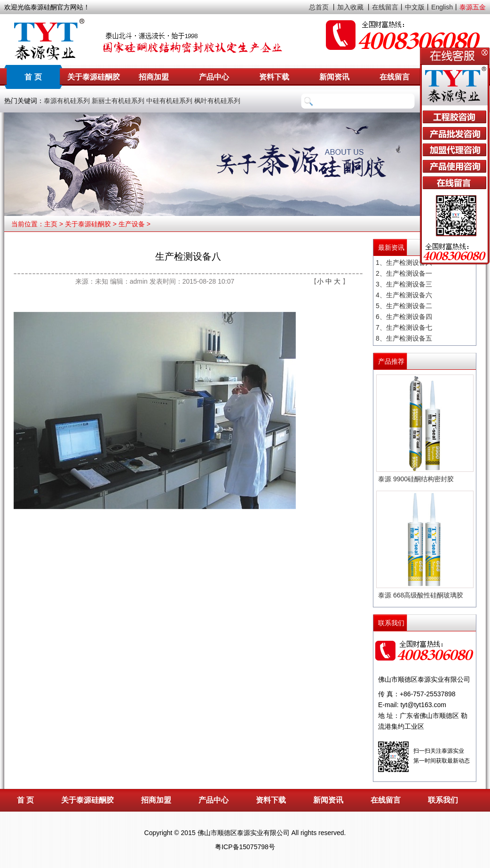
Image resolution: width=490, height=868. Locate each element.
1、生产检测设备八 (404, 263)
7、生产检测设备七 (404, 327)
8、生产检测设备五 (404, 338)
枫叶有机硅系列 (217, 101)
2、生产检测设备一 (404, 273)
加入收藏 (350, 7)
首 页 (33, 77)
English (442, 7)
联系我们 (443, 800)
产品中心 (214, 77)
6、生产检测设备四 (404, 317)
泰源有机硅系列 (67, 101)
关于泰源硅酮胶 (94, 77)
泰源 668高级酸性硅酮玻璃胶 (421, 595)
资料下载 (274, 77)
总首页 (319, 7)
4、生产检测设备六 (404, 295)
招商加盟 (154, 77)
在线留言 (385, 7)
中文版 (415, 7)
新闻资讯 (334, 77)
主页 (51, 224)
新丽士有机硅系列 (118, 101)
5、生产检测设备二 (404, 306)
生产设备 (132, 224)
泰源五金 (473, 7)
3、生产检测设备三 (404, 284)
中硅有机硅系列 (169, 101)
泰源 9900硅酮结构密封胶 (416, 479)
